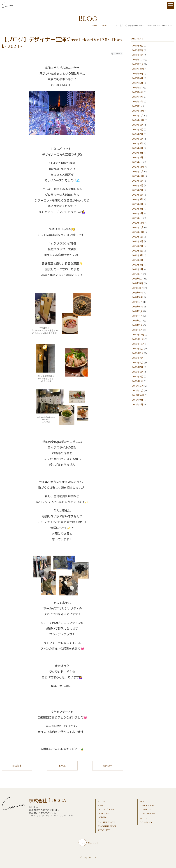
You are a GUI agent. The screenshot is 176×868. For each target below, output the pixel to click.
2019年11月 (138, 391)
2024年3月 (138, 153)
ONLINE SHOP (106, 822)
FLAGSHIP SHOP (107, 826)
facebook (148, 806)
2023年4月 (138, 204)
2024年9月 (138, 125)
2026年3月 (138, 50)
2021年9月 (137, 293)
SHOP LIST (104, 830)
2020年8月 (138, 353)
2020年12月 (138, 335)
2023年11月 (138, 172)
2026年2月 (138, 55)
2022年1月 (137, 274)
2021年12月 (138, 279)
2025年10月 (138, 69)
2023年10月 (138, 176)
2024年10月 (138, 120)
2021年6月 (137, 307)
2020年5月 (138, 367)
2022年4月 (138, 260)
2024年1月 (137, 162)
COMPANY (146, 822)
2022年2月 (138, 269)
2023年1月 (137, 218)
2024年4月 (138, 148)
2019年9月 (138, 400)
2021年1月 (137, 330)
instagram (148, 814)
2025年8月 (138, 78)
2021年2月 (137, 325)
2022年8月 (138, 241)
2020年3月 (138, 372)
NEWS (101, 806)
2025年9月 (138, 74)
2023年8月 (138, 186)
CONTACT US (90, 843)
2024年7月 (138, 134)
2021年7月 (137, 302)
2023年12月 (138, 167)
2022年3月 (138, 265)
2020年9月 (138, 349)
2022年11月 (138, 227)
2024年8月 (138, 130)
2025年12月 (138, 60)
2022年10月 (138, 232)
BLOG (143, 819)
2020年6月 (138, 363)
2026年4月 (138, 46)
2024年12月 (138, 111)
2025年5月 (137, 88)
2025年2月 (137, 102)
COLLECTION (106, 810)
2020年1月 (137, 381)
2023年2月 (138, 214)
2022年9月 (138, 237)
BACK (62, 766)
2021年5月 (137, 311)
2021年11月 (138, 283)
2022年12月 (138, 223)
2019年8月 (138, 405)
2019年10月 (138, 395)
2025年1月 (137, 106)
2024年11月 (138, 116)
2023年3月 (138, 209)
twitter (146, 810)
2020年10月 (138, 344)
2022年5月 (137, 255)
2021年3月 (137, 321)
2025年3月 (137, 97)
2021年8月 (137, 297)
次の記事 (108, 766)
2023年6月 (138, 195)
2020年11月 (138, 339)
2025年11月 (138, 64)
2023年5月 (137, 200)
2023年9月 (138, 181)
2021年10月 (138, 288)
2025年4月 (137, 92)
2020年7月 (138, 358)
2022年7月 (138, 246)
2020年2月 (138, 377)
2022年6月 (138, 251)
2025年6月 (138, 83)
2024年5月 (137, 144)
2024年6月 (138, 139)
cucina (104, 814)
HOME (101, 802)
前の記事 (17, 766)
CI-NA (103, 817)
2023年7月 (138, 190)
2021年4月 (137, 316)
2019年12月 (138, 386)
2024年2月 (138, 158)
